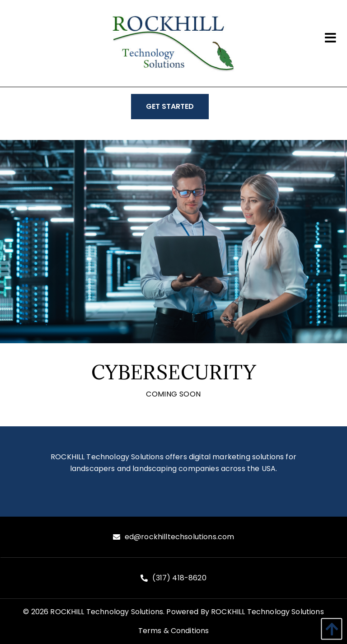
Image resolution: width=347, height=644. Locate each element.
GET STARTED (170, 106)
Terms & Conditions (174, 631)
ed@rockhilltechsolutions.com (179, 537)
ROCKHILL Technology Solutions (267, 612)
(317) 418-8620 (179, 578)
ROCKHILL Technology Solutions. (107, 612)
